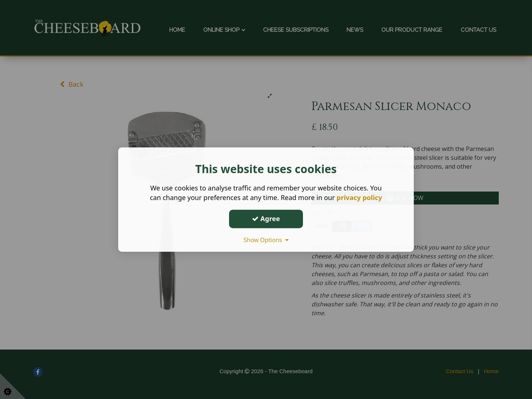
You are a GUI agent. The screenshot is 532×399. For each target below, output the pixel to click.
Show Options (266, 240)
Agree (266, 219)
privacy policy (359, 197)
